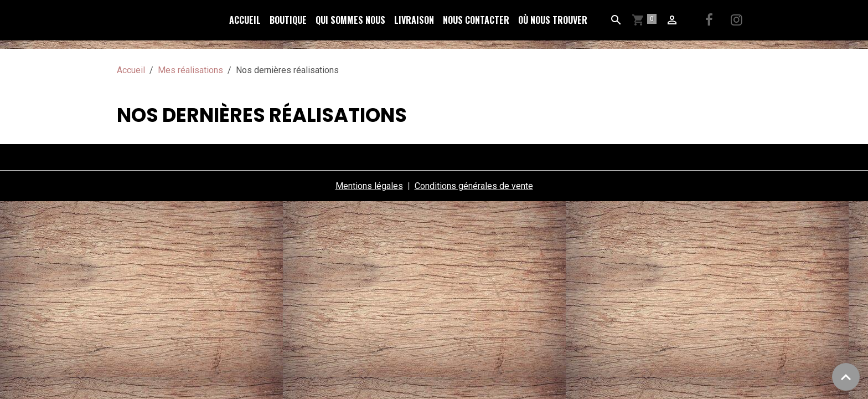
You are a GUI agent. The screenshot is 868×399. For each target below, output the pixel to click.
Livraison (414, 20)
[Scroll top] (846, 377)
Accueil (245, 20)
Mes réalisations (190, 70)
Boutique (288, 20)
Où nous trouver (553, 20)
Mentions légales (369, 186)
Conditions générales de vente (474, 186)
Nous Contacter (476, 20)
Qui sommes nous (350, 20)
